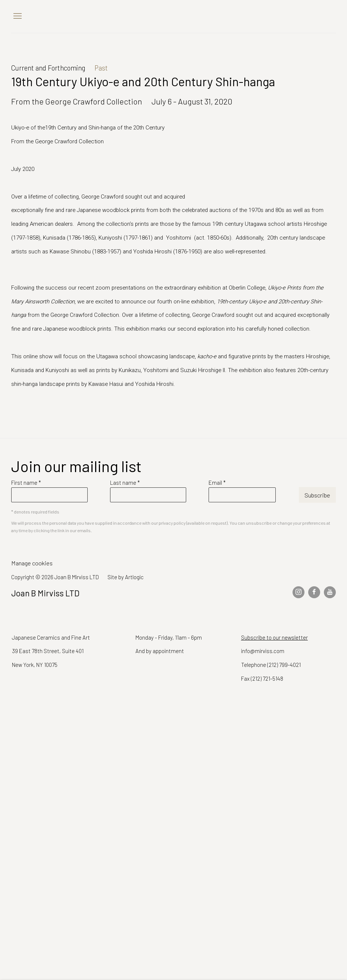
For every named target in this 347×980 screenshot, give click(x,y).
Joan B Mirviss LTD (272, 16)
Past (101, 68)
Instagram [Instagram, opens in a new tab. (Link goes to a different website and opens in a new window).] (298, 592)
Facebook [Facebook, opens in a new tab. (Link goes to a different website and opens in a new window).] (314, 592)
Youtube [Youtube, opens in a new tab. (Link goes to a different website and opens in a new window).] (330, 592)
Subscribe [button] (317, 495)
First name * (26, 483)
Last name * (125, 483)
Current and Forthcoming (48, 68)
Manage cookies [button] (32, 563)
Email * (217, 483)
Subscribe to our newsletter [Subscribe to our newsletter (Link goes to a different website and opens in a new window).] (274, 637)
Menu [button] (17, 16)
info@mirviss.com (263, 651)
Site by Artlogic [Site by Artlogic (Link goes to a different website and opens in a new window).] (126, 577)
